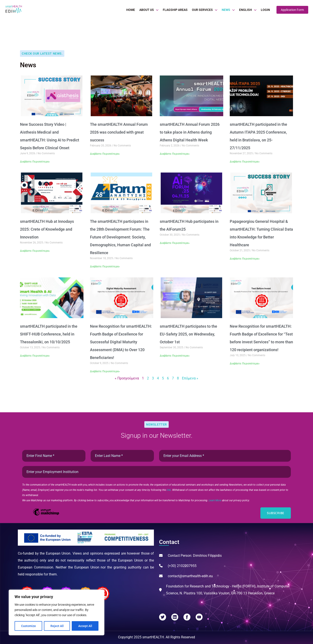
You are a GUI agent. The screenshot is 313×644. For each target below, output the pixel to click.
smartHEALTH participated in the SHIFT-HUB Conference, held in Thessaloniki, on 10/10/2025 (49, 334)
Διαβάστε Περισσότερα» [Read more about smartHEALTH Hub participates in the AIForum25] (175, 243)
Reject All (57, 626)
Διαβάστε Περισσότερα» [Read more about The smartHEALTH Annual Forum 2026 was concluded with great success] (105, 154)
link (169, 490)
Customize (28, 626)
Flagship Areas (175, 10)
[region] (57, 612)
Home (131, 10)
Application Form (292, 10)
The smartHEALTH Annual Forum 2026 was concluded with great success (119, 132)
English (246, 10)
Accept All (85, 626)
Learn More (215, 500)
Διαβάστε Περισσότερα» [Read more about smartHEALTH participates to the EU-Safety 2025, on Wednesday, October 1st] (175, 356)
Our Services (202, 10)
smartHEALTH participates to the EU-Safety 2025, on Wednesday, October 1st (188, 334)
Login (265, 10)
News (226, 10)
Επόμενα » (190, 378)
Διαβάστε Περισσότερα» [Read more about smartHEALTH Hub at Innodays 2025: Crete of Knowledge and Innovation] (35, 251)
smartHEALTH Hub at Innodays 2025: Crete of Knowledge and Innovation (47, 229)
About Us (147, 10)
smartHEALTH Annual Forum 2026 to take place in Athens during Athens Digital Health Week (190, 132)
